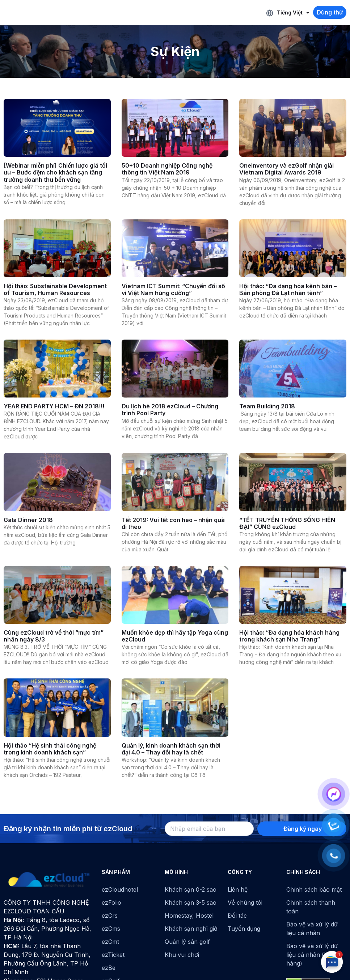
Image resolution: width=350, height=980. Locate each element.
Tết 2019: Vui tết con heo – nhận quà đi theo (173, 523)
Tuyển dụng (244, 929)
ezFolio (111, 903)
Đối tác (237, 916)
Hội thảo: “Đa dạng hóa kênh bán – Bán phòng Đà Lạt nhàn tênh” (288, 289)
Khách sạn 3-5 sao (191, 903)
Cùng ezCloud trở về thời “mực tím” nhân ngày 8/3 (54, 636)
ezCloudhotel (120, 889)
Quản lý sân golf (187, 942)
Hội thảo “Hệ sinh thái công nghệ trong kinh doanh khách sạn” (50, 749)
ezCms (111, 929)
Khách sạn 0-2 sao (191, 889)
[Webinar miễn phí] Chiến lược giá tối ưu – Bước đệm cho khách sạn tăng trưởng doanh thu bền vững (55, 172)
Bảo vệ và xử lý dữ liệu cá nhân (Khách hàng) (314, 955)
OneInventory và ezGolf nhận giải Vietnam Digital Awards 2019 (286, 169)
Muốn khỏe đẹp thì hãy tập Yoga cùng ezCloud (175, 636)
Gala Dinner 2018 (28, 520)
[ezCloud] (49, 880)
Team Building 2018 (267, 406)
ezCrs (110, 916)
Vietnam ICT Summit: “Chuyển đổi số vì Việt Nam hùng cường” (173, 289)
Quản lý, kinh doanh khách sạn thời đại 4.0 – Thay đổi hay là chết (171, 749)
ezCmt (110, 942)
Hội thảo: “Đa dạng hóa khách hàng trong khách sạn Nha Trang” (289, 636)
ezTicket (113, 955)
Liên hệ (238, 889)
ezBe (109, 968)
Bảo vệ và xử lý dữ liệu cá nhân (312, 929)
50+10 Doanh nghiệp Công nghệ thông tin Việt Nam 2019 (167, 169)
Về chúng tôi (245, 903)
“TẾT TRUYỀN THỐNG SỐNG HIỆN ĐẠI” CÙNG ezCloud (287, 523)
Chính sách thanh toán (311, 907)
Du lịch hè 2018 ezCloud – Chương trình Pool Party (170, 410)
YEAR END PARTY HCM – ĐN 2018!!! (54, 406)
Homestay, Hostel (189, 916)
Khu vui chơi (182, 955)
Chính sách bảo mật (314, 889)
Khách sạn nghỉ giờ (191, 929)
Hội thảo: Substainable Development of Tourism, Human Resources (55, 289)
